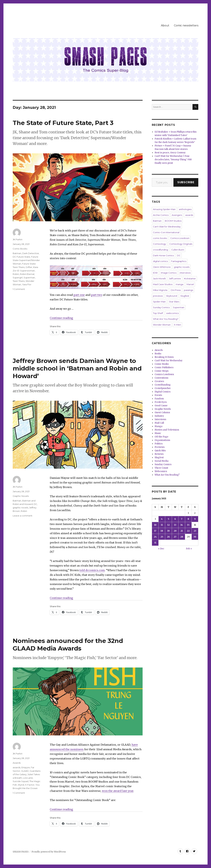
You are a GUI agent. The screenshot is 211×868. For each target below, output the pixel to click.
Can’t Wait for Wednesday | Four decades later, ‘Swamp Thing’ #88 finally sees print (173, 160)
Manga (158, 426)
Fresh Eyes (161, 402)
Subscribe (186, 182)
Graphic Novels (21, 496)
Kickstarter (190, 279)
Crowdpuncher (163, 388)
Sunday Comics (161, 307)
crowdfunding (160, 250)
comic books (160, 238)
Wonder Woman (162, 325)
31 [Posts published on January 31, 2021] (155, 543)
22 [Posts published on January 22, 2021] (188, 531)
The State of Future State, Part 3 (63, 123)
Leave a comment (23, 516)
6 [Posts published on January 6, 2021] (175, 519)
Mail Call (159, 423)
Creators (159, 381)
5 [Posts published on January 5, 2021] (168, 519)
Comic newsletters (186, 25)
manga (180, 284)
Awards (17, 763)
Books (158, 354)
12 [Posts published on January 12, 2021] (168, 525)
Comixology (159, 244)
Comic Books (20, 249)
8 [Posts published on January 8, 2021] (188, 519)
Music (158, 433)
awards (17, 767)
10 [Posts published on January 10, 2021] (155, 525)
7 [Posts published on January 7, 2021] (182, 519)
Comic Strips (162, 371)
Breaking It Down (164, 357)
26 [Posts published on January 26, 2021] (168, 537)
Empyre (26, 767)
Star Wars (174, 302)
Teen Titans (19, 281)
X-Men (177, 325)
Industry (159, 416)
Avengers (177, 215)
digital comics (160, 261)
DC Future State (21, 257)
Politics (159, 444)
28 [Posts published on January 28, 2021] (182, 537)
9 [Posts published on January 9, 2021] (195, 519)
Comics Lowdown (180, 238)
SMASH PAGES (21, 852)
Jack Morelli (159, 279)
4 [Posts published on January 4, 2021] (162, 519)
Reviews (159, 454)
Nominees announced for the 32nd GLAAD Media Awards (68, 644)
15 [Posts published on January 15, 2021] (188, 525)
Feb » (189, 549)
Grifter (29, 267)
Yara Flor (27, 284)
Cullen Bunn (178, 250)
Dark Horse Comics (163, 255)
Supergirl (18, 278)
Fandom (159, 399)
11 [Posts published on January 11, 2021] (162, 525)
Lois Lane (28, 778)
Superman (29, 278)
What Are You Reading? (166, 319)
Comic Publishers (164, 367)
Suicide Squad (21, 781)
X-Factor (30, 785)
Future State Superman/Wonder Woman (26, 260)
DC (35, 504)
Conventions (161, 378)
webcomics (172, 313)
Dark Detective (31, 253)
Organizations (162, 440)
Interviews (160, 419)
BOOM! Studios (173, 221)
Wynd (21, 785)
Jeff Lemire (175, 279)
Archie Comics (161, 215)
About (165, 25)
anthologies (185, 209)
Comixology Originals (181, 244)
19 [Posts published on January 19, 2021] (168, 531)
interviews (185, 273)
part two (97, 295)
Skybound (172, 296)
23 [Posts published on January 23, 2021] (195, 531)
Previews (160, 447)
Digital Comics (163, 392)
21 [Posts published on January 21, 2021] (182, 531)
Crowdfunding (163, 385)
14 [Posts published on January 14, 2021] (182, 525)
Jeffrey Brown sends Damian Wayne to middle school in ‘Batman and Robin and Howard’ (77, 368)
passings (188, 290)
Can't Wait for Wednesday (167, 227)
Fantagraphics (179, 261)
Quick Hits (160, 451)
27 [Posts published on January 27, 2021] (175, 537)
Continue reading (61, 318)
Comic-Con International (166, 232)
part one (79, 295)
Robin (16, 274)
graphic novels (20, 508)
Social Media (162, 461)
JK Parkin (18, 239)
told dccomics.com (92, 570)
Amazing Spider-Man (164, 209)
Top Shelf (158, 313)
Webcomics (161, 471)
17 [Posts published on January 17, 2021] (155, 531)
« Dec (161, 549)
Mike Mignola (160, 290)
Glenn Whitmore (162, 267)
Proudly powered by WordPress (49, 852)
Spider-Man (159, 302)
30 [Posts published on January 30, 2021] (195, 537)
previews (158, 296)
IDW (155, 273)
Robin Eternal (27, 274)
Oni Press (176, 290)
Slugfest (185, 296)
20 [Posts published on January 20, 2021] (175, 531)
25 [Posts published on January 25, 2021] (162, 537)
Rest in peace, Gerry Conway (170, 153)
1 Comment (19, 289)
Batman (17, 253)
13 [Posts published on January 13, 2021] (175, 525)
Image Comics (169, 273)
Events (158, 395)
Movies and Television (167, 430)
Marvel (190, 284)
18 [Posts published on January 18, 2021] (162, 531)
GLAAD (25, 771)
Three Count (161, 468)
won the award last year (118, 791)
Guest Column (162, 412)
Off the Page (161, 437)
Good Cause (161, 406)
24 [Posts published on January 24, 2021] (155, 537)
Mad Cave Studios (163, 284)
